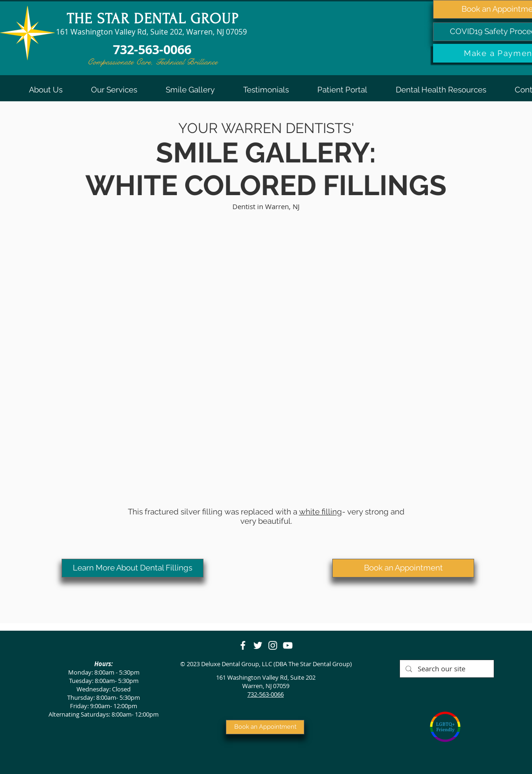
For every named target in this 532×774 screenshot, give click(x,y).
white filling (321, 512)
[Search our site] (446, 669)
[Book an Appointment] (403, 568)
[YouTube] (288, 645)
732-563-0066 (266, 694)
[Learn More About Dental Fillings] (133, 568)
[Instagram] (273, 645)
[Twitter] (258, 645)
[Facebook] (243, 645)
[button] (45, 90)
